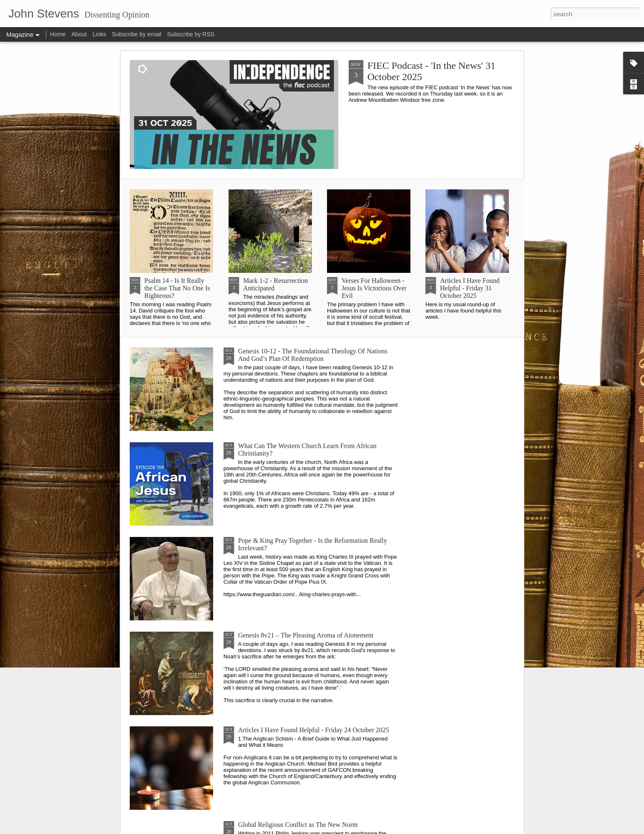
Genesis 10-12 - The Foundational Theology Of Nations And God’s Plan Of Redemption (313, 355)
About (79, 34)
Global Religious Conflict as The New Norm (298, 825)
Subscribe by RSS (191, 34)
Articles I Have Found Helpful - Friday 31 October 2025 (470, 288)
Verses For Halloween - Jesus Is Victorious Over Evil (374, 288)
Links (99, 34)
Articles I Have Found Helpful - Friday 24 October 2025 (314, 730)
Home (58, 34)
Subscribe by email (136, 34)
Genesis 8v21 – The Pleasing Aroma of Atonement (306, 635)
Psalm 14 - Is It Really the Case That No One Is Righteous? (177, 288)
